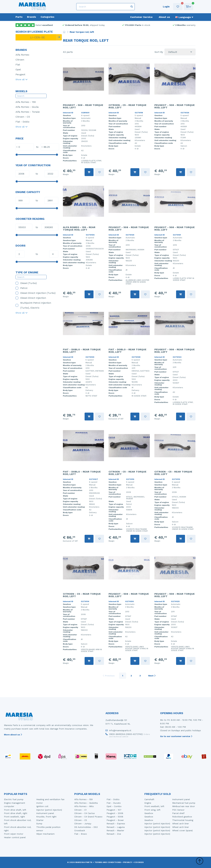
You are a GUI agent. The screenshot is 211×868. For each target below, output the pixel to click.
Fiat (18, 65)
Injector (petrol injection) (49, 810)
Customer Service (141, 17)
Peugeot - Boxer (115, 820)
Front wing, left (152, 810)
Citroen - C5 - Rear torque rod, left (127, 106)
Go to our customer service (176, 736)
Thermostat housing (183, 820)
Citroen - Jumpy (83, 824)
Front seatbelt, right (14, 817)
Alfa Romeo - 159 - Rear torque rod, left (79, 228)
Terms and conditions (108, 862)
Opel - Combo (114, 806)
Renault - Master (115, 830)
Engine (148, 803)
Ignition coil (42, 806)
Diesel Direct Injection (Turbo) (36, 293)
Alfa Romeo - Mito (84, 806)
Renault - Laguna (116, 827)
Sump (39, 824)
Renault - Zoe (114, 834)
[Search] (105, 7)
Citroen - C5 (23, 117)
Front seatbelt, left (154, 806)
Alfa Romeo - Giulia (27, 107)
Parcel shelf (178, 813)
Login (166, 7)
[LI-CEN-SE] (36, 37)
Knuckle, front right (46, 817)
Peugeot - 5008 (115, 817)
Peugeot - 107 (114, 810)
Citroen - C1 (80, 810)
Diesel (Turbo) (26, 283)
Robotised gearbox (182, 817)
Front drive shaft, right (16, 813)
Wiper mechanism (45, 834)
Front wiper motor (14, 834)
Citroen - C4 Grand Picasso (88, 817)
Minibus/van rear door (184, 806)
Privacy (128, 862)
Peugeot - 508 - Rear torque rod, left (83, 106)
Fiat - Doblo (22, 122)
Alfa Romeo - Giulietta (86, 803)
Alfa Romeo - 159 (26, 102)
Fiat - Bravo (81, 834)
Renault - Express (116, 824)
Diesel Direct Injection (31, 298)
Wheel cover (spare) (182, 830)
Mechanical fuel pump (184, 803)
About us (164, 17)
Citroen (20, 60)
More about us (13, 735)
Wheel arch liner (181, 824)
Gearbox (149, 813)
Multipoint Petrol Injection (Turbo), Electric (33, 305)
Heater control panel (15, 837)
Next (152, 676)
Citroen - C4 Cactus (85, 813)
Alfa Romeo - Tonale (28, 112)
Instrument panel (45, 813)
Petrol (21, 288)
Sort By (159, 52)
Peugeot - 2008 (115, 813)
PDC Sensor (178, 810)
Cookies (139, 862)
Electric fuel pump (14, 799)
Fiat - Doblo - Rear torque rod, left (82, 351)
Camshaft (149, 799)
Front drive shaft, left (15, 810)
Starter (40, 820)
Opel (18, 69)
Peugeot (20, 74)
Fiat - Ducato (114, 803)
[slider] (17, 155)
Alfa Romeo (22, 55)
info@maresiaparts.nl (118, 731)
